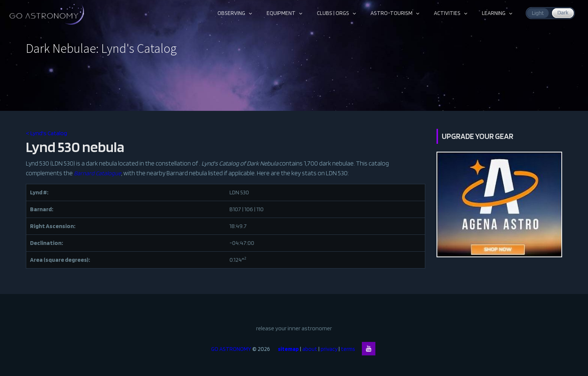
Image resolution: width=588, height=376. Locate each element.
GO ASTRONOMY (231, 349)
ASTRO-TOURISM (391, 13)
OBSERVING (231, 13)
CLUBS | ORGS (333, 13)
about (310, 349)
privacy (329, 349)
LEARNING (494, 13)
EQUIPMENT (281, 13)
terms (351, 349)
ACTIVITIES (447, 13)
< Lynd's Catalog (46, 133)
